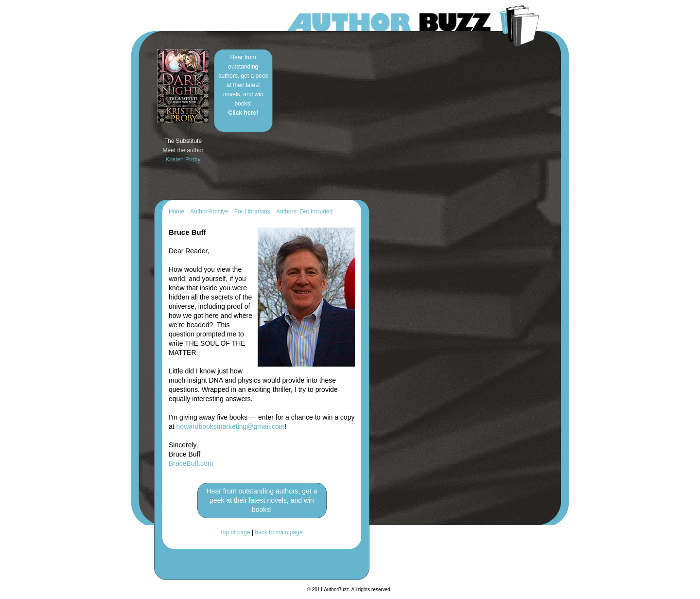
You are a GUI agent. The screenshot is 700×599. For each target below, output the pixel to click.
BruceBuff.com (191, 463)
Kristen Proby (183, 159)
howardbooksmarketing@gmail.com (231, 426)
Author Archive (209, 211)
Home (176, 211)
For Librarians (252, 211)
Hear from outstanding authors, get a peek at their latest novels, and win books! (243, 85)
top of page (236, 532)
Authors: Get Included (304, 211)
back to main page (279, 532)
